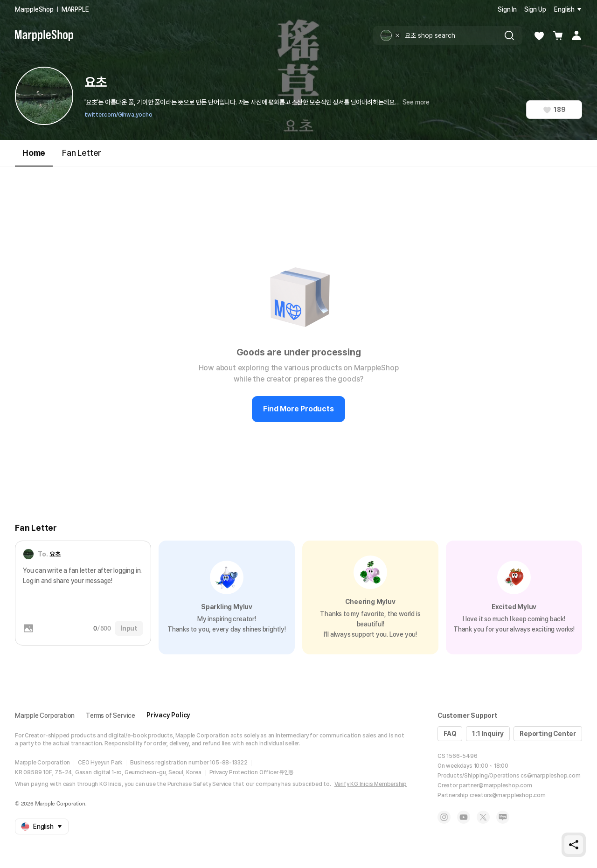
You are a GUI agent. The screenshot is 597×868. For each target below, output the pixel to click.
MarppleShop (34, 9)
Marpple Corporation (45, 715)
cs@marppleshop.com (550, 776)
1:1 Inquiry (488, 734)
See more (416, 102)
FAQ (450, 734)
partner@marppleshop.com (495, 785)
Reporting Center (548, 734)
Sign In (507, 9)
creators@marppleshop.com (508, 795)
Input (129, 628)
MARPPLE (75, 9)
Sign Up (535, 9)
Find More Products (298, 409)
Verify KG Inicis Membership (371, 784)
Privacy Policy (168, 715)
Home (34, 157)
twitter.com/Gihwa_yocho (118, 115)
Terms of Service (111, 715)
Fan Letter (82, 153)
